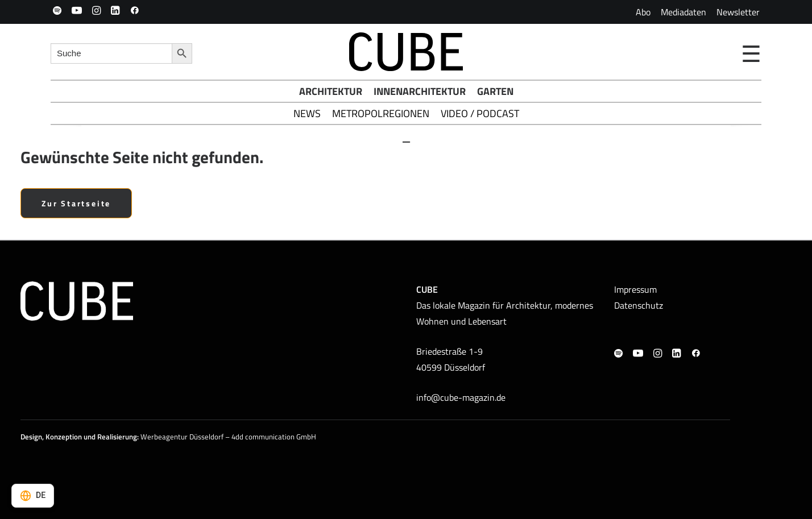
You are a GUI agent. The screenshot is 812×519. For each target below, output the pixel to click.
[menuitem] (643, 12)
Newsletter (738, 12)
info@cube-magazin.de (461, 397)
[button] (57, 10)
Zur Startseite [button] (76, 203)
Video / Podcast (480, 113)
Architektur (331, 91)
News (307, 113)
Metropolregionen (381, 113)
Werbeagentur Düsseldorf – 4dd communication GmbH (228, 437)
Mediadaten (683, 12)
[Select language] (33, 496)
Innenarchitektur (420, 91)
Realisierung (117, 437)
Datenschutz (639, 305)
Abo (643, 12)
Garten (495, 91)
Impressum (635, 289)
